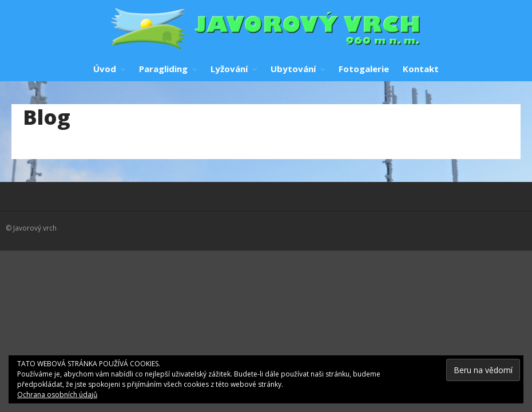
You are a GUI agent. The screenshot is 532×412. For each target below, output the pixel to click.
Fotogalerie (364, 69)
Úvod (105, 69)
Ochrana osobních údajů (57, 395)
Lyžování (229, 69)
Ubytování (293, 69)
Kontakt (421, 69)
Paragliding (163, 69)
